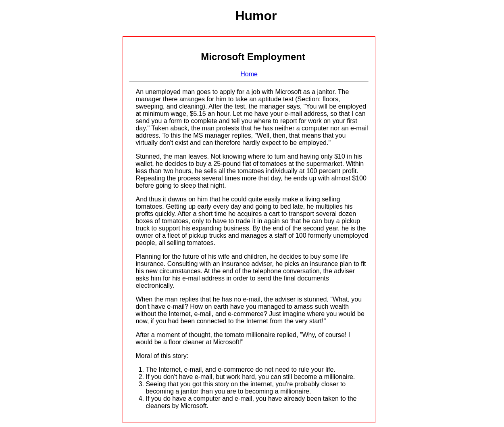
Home (249, 74)
